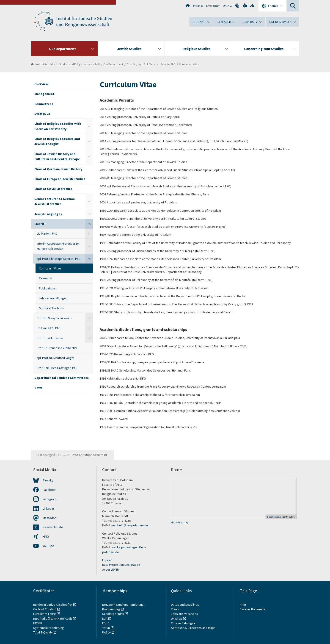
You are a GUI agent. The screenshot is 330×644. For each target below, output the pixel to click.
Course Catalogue (183, 623)
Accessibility (111, 569)
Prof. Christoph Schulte (88, 455)
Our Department (113, 64)
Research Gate (53, 527)
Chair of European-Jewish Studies (60, 179)
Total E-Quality (43, 632)
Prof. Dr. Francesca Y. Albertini (57, 348)
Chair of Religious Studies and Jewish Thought (57, 141)
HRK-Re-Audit (63, 619)
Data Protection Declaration (121, 565)
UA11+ (106, 632)
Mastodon (49, 518)
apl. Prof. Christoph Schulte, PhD (157, 64)
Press (175, 609)
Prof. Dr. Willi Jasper (50, 338)
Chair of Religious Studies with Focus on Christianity (58, 126)
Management (44, 94)
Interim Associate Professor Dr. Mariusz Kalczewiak (58, 246)
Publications (47, 288)
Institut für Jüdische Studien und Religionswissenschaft (68, 64)
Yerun (106, 628)
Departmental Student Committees (62, 378)
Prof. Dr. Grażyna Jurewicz (54, 318)
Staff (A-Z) (42, 114)
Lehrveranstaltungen (53, 298)
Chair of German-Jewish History (58, 169)
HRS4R (38, 623)
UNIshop (177, 619)
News (38, 388)
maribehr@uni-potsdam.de (130, 525)
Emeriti (131, 64)
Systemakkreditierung (49, 628)
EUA (105, 619)
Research (45, 278)
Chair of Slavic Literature (53, 189)
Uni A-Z (227, 6)
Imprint (107, 560)
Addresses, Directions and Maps (193, 628)
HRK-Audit (40, 619)
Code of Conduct (45, 609)
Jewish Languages (48, 214)
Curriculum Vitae (189, 64)
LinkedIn (48, 508)
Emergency (213, 6)
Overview (41, 84)
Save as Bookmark (252, 609)
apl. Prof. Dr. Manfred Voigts (55, 358)
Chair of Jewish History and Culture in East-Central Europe (57, 156)
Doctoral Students (51, 308)
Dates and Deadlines (185, 605)
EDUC (106, 623)
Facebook (49, 490)
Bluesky (48, 480)
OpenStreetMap (276, 517)
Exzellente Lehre (45, 614)
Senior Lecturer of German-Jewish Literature (55, 201)
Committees (44, 104)
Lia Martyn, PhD (47, 233)
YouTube (48, 546)
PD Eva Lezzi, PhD (49, 328)
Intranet (198, 6)
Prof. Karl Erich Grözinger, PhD (57, 368)
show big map (180, 522)
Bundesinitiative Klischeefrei (53, 605)
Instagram (49, 499)
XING (46, 536)
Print (243, 605)
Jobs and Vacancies (184, 614)
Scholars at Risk (113, 614)
